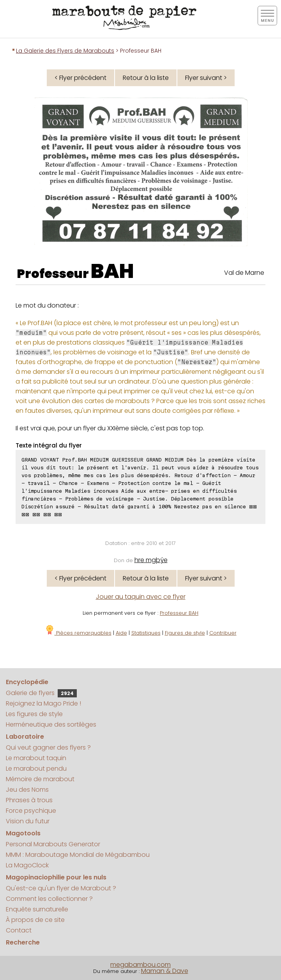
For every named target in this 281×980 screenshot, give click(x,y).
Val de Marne (244, 273)
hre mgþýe (151, 560)
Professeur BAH (179, 613)
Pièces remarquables (78, 633)
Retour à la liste (146, 78)
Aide (121, 633)
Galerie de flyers (41, 693)
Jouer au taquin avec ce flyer (141, 597)
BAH (112, 271)
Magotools (23, 833)
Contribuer (223, 633)
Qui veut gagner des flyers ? (48, 747)
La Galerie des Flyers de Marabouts (65, 51)
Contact (19, 930)
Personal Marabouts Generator (53, 844)
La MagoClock (27, 865)
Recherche (23, 942)
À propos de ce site (35, 920)
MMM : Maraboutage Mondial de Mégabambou (78, 855)
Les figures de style (34, 714)
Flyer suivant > (206, 78)
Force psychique (31, 811)
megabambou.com (140, 965)
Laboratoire (25, 737)
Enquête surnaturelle (37, 909)
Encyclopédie (27, 682)
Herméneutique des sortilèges (51, 724)
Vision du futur (28, 821)
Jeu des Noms (27, 790)
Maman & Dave (165, 971)
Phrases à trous (29, 800)
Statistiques (146, 633)
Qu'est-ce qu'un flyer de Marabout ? (61, 888)
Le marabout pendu (36, 769)
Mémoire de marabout (40, 779)
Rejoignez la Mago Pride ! (43, 703)
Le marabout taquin (36, 758)
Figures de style (185, 633)
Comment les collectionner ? (49, 899)
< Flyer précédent (80, 78)
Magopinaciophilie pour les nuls (56, 877)
